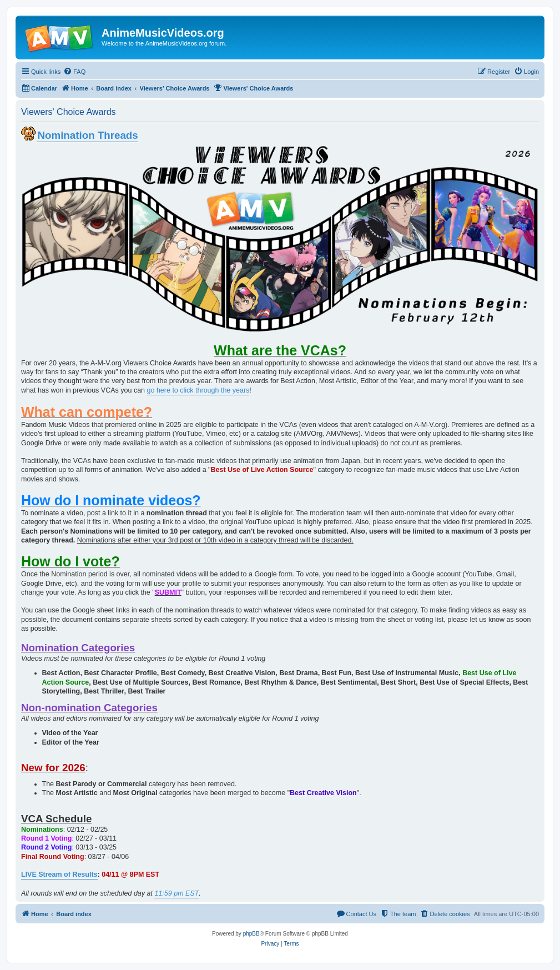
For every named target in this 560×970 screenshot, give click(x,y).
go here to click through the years (198, 390)
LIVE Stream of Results (59, 874)
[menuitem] (74, 72)
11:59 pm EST (176, 893)
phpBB (251, 934)
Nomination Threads (87, 135)
